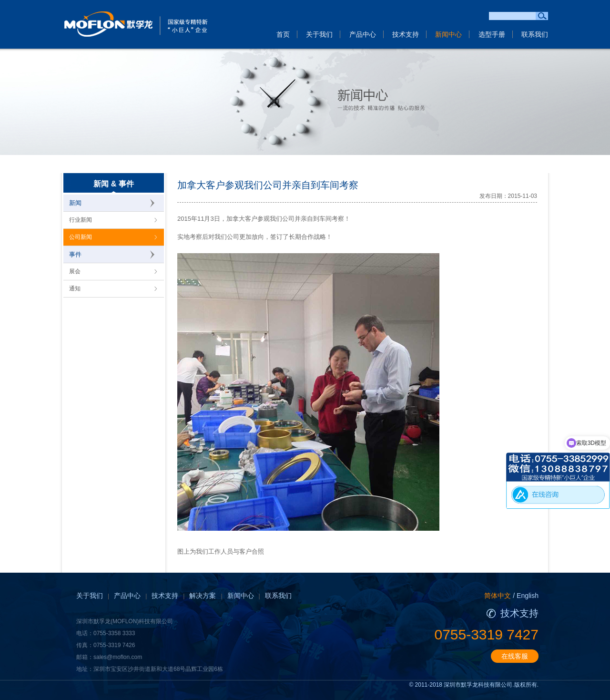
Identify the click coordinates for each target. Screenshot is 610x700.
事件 (75, 254)
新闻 (75, 203)
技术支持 (406, 34)
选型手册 (492, 34)
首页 (283, 34)
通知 (75, 288)
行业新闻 (81, 220)
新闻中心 (448, 34)
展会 (75, 271)
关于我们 (319, 34)
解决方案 (203, 596)
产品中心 (363, 34)
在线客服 (515, 656)
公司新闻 (81, 237)
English (528, 596)
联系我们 (535, 34)
